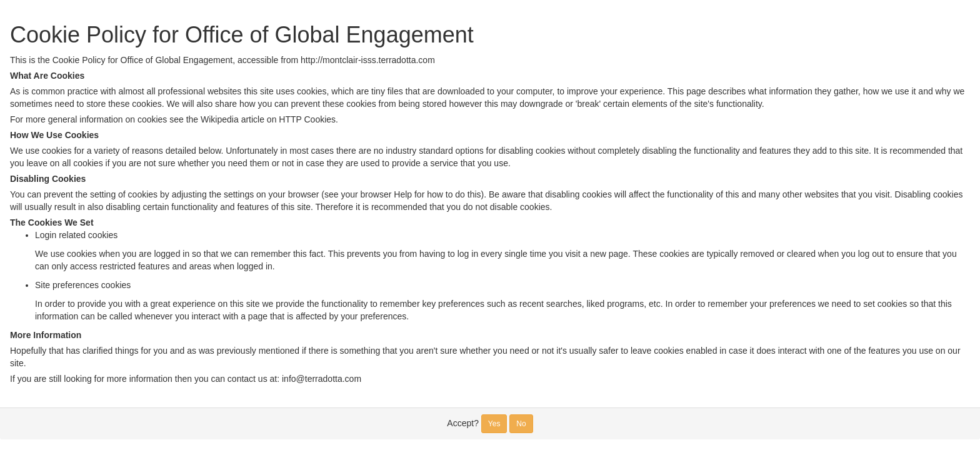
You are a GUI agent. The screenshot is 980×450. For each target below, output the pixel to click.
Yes (494, 424)
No (521, 424)
